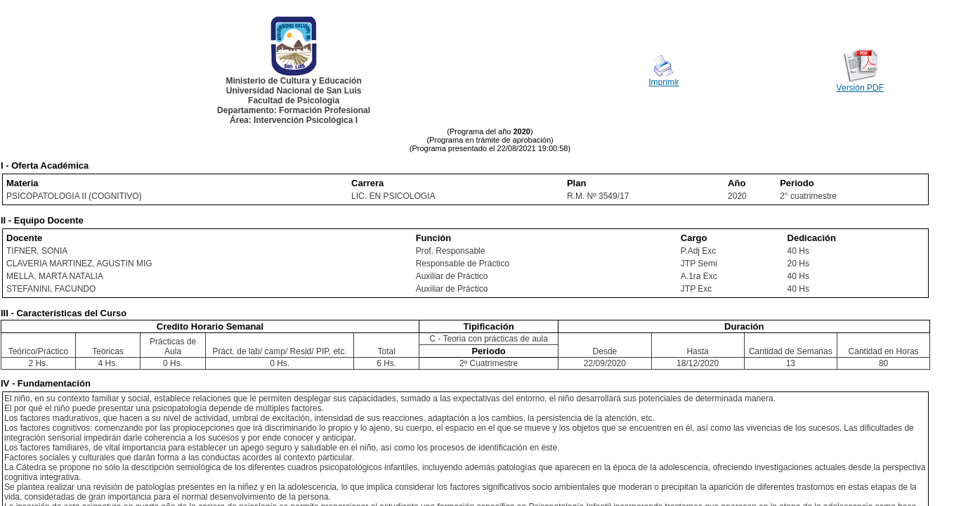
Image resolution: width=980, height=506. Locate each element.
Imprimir (664, 82)
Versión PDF (860, 88)
